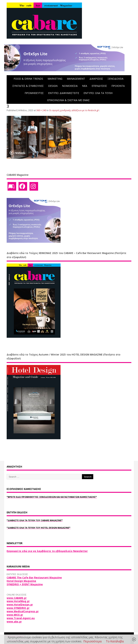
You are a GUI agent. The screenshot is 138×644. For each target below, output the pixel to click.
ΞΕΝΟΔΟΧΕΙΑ (115, 79)
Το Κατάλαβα (115, 641)
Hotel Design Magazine (21, 581)
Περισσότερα (92, 641)
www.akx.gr (14, 622)
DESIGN (53, 86)
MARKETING (55, 79)
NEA (85, 86)
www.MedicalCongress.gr (23, 611)
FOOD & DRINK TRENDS (28, 79)
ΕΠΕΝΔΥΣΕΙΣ (99, 86)
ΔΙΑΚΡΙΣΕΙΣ (96, 79)
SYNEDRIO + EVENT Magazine (25, 584)
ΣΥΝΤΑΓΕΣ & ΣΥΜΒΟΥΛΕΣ (28, 86)
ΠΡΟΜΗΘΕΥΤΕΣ (34, 93)
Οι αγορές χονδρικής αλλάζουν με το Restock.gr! (74, 110)
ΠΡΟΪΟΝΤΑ (118, 86)
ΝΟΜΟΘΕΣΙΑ (70, 86)
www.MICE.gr (15, 615)
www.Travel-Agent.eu (21, 618)
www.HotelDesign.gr (20, 605)
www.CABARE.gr (17, 598)
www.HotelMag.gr (18, 601)
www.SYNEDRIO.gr (18, 608)
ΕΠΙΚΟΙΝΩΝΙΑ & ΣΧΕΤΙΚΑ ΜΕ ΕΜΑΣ (68, 100)
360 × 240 (41, 110)
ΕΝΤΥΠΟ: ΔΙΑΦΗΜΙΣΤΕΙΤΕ (64, 93)
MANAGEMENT (76, 79)
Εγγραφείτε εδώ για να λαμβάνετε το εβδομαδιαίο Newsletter (47, 551)
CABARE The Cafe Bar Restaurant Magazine (34, 578)
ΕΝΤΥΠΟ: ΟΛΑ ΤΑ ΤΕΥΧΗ (98, 93)
